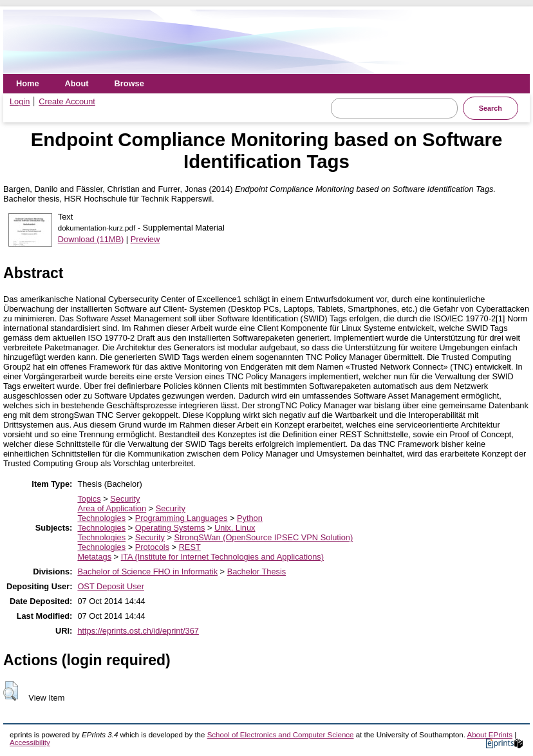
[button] (11, 691)
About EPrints (490, 735)
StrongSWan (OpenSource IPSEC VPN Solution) (264, 537)
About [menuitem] (77, 83)
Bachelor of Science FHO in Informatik (147, 572)
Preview (145, 239)
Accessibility (30, 742)
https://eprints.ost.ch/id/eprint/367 (138, 631)
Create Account (67, 101)
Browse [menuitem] (129, 83)
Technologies (101, 518)
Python (250, 518)
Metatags (94, 557)
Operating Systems (170, 528)
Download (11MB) (91, 239)
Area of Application (112, 508)
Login (20, 101)
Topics (89, 499)
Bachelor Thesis (257, 572)
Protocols (152, 547)
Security (125, 499)
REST (190, 547)
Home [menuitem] (28, 83)
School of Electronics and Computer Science (281, 735)
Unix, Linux (235, 528)
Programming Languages (182, 518)
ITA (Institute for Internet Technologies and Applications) (222, 557)
